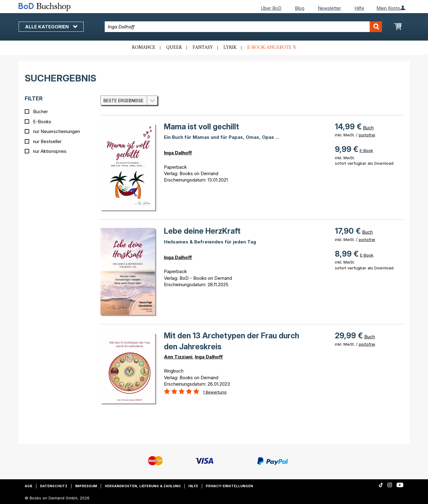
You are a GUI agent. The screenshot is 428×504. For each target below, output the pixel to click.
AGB (29, 486)
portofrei (367, 135)
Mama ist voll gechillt (201, 127)
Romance (144, 48)
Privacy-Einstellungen (229, 486)
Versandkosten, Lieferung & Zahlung (143, 486)
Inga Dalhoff (178, 153)
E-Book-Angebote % (272, 48)
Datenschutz (54, 486)
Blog (300, 8)
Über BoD (271, 8)
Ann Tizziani (178, 357)
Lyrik (230, 48)
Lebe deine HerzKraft (202, 231)
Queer (174, 48)
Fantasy (203, 48)
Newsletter (329, 8)
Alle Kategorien (51, 27)
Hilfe (359, 8)
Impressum (86, 486)
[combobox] (243, 27)
